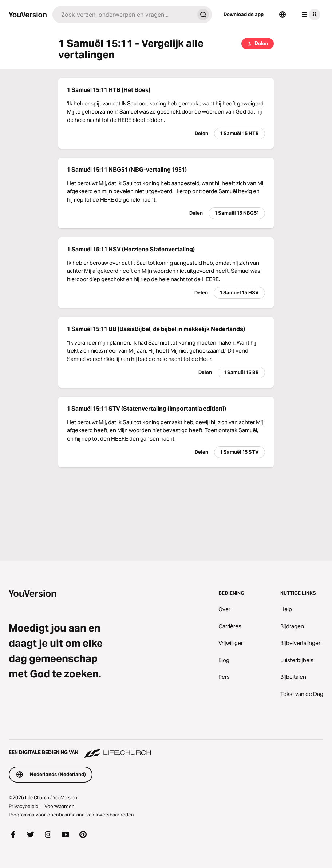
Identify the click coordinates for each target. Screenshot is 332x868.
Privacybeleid (24, 806)
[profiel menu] (309, 15)
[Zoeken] (123, 15)
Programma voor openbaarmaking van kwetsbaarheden (71, 815)
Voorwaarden (60, 806)
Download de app (244, 14)
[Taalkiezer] (282, 15)
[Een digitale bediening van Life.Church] (166, 749)
